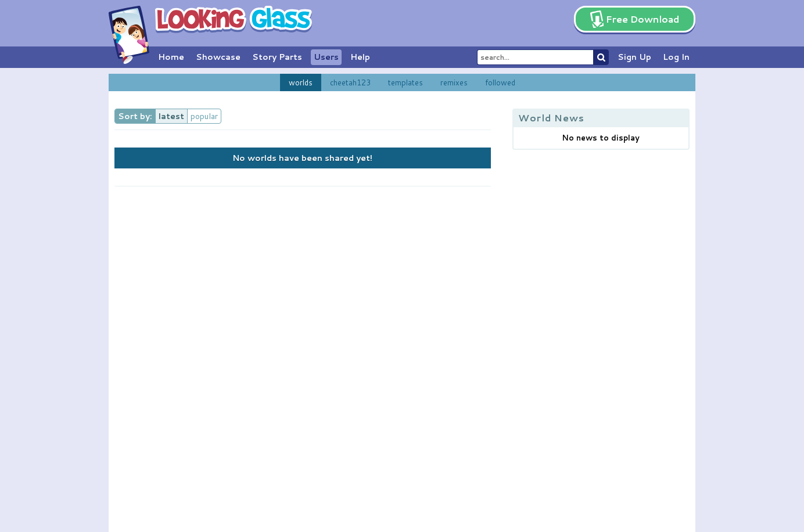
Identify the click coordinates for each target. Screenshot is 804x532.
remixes (454, 82)
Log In (676, 57)
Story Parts (277, 57)
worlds (301, 82)
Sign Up (634, 57)
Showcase (218, 57)
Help (360, 57)
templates (405, 82)
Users (326, 57)
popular (204, 116)
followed (500, 82)
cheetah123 (350, 82)
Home (171, 57)
